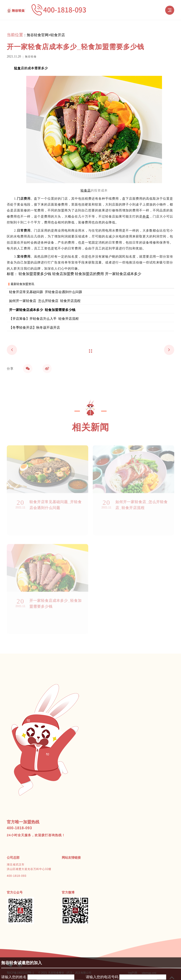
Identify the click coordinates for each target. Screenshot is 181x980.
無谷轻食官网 (38, 35)
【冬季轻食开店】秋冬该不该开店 (35, 327)
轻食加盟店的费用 (89, 274)
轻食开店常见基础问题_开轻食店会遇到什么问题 (46, 292)
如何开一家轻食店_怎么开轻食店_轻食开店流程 (45, 301)
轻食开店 (58, 35)
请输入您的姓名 (14, 977)
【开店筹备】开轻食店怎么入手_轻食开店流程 (44, 319)
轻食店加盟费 (63, 274)
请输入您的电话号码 (102, 977)
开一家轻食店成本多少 (123, 274)
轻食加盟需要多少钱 (35, 274)
